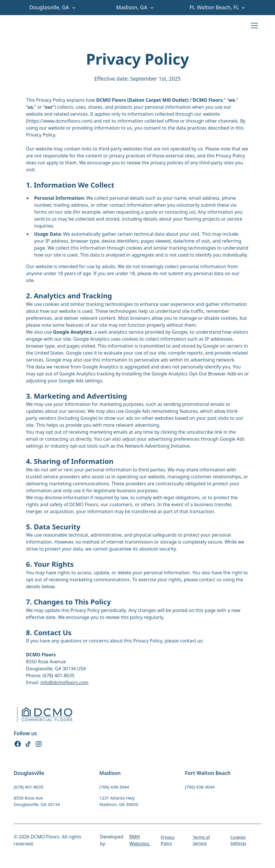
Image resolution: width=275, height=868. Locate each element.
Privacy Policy (168, 840)
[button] (55, 7)
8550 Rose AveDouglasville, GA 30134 (37, 801)
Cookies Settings (238, 840)
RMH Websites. (140, 840)
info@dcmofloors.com (64, 682)
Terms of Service (201, 840)
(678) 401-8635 (28, 787)
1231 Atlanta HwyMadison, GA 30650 (119, 801)
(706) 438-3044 (114, 787)
